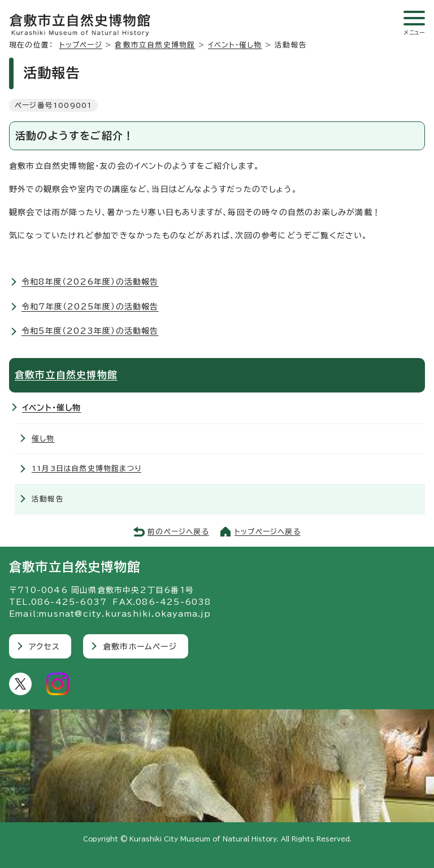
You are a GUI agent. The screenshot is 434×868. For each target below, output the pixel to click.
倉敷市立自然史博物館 (155, 45)
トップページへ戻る (268, 532)
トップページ (81, 45)
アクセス (44, 647)
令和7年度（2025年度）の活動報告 (90, 307)
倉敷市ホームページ (140, 647)
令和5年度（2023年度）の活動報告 (90, 331)
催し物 (43, 439)
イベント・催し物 (235, 45)
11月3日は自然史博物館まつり (86, 468)
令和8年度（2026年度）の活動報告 (90, 282)
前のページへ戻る (178, 532)
